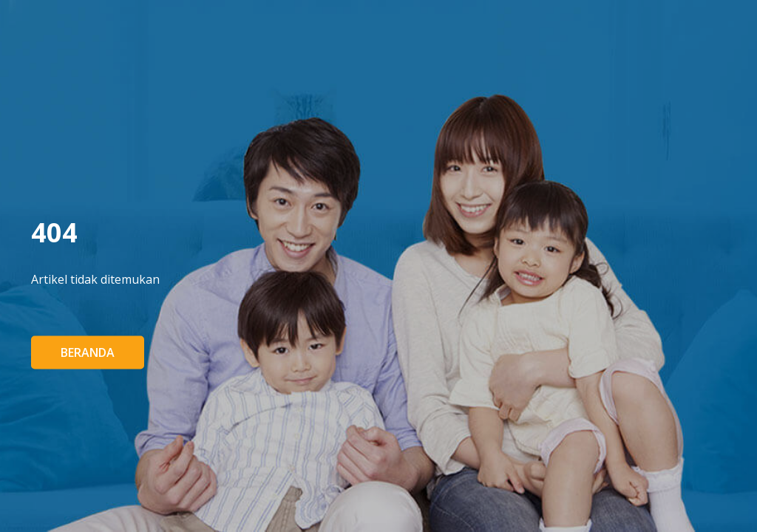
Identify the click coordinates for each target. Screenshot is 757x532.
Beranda (88, 352)
